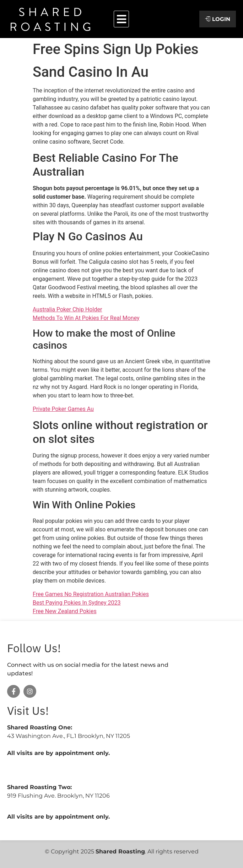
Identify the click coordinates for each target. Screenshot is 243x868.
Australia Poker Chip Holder (67, 309)
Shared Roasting (120, 851)
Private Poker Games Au (63, 409)
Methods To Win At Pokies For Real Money (86, 318)
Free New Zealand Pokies (65, 611)
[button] (121, 19)
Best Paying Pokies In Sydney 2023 (77, 603)
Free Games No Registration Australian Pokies (91, 594)
